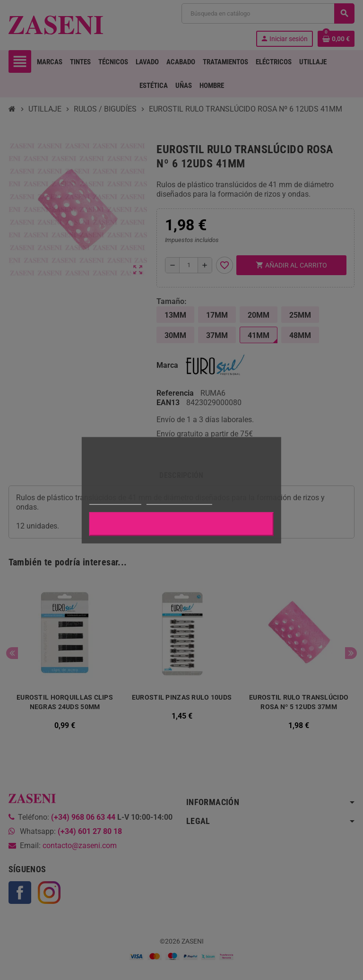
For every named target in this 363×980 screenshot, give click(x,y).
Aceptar (181, 524)
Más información (115, 500)
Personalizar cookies (179, 500)
